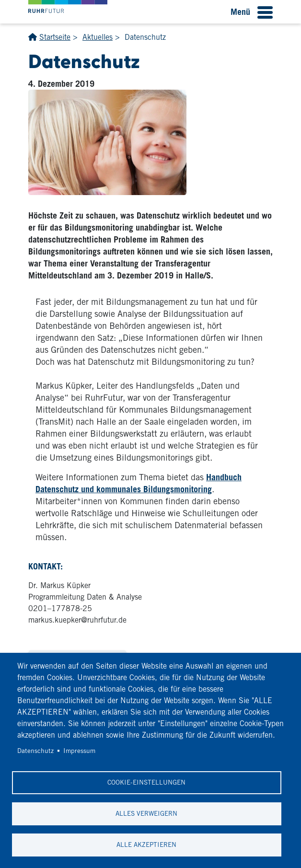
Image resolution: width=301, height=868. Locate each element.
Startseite (55, 37)
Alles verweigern (146, 813)
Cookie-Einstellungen (146, 782)
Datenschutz (35, 751)
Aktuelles (98, 37)
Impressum (79, 751)
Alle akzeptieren (146, 845)
